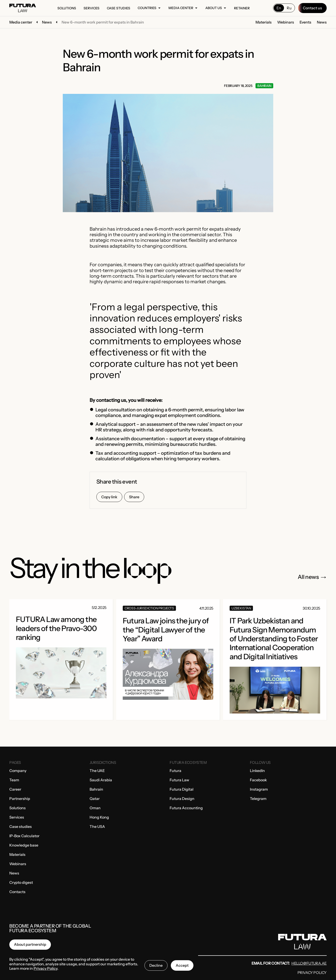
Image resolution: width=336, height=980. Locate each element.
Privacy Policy (312, 973)
